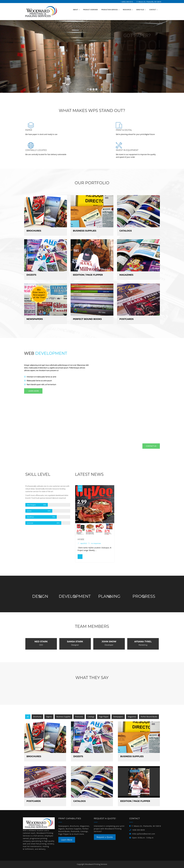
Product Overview (90, 10)
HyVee (81, 539)
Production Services (110, 10)
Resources (127, 10)
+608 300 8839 (138, 830)
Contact (153, 10)
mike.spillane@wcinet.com (144, 834)
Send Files (140, 10)
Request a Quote (105, 837)
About (76, 10)
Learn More (67, 840)
